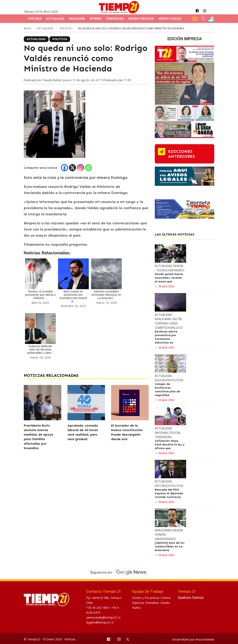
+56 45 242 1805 (98, 608)
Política (66, 28)
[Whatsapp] (88, 168)
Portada (35, 19)
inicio (28, 28)
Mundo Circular (141, 19)
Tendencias (115, 19)
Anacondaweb (205, 639)
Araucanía (77, 19)
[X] (72, 168)
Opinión (95, 19)
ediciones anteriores (182, 154)
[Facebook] (64, 168)
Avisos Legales (170, 19)
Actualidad (55, 19)
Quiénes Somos (191, 598)
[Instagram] (80, 168)
